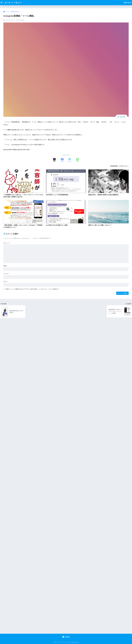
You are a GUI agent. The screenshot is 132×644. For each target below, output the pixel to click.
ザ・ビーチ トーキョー (11, 3)
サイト (6, 282)
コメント (7, 243)
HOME (66, 637)
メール (6, 274)
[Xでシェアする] (55, 160)
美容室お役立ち (124, 166)
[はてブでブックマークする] (70, 160)
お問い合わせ (127, 3)
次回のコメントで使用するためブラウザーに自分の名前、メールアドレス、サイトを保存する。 (33, 289)
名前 (6, 266)
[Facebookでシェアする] (62, 160)
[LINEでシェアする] (77, 160)
